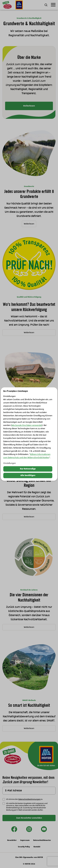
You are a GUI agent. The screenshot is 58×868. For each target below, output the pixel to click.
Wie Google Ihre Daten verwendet (27, 425)
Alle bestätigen (28, 475)
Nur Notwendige (28, 469)
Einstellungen (10, 463)
